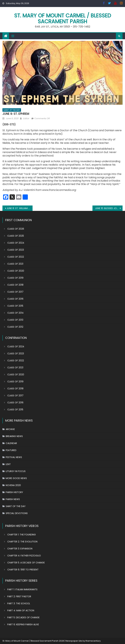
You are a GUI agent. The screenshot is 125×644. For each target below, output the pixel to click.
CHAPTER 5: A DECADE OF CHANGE (26, 563)
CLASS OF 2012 (15, 327)
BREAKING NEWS (14, 436)
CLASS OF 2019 (15, 278)
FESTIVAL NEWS (14, 457)
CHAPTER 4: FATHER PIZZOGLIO (24, 556)
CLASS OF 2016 (15, 299)
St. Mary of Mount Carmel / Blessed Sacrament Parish (63, 18)
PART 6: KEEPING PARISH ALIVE (23, 624)
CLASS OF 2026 (16, 229)
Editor (26, 118)
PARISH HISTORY (14, 492)
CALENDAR (11, 443)
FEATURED (11, 450)
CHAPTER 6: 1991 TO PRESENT (23, 570)
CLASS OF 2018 (15, 285)
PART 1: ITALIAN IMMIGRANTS (22, 589)
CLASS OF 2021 (15, 264)
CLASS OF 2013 (15, 320)
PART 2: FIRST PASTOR (19, 596)
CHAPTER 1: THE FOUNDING (22, 535)
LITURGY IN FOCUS (16, 471)
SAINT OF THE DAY (12, 110)
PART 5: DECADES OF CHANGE (23, 617)
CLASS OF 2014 (15, 313)
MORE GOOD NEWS (16, 478)
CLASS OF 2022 (16, 257)
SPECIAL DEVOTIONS (17, 513)
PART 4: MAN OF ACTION (21, 610)
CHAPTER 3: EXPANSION (20, 549)
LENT (8, 464)
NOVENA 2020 (13, 485)
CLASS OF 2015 (15, 306)
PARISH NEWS (13, 499)
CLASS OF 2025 (16, 236)
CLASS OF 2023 (16, 250)
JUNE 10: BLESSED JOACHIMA (109, 208)
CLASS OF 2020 (16, 271)
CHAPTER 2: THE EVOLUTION (22, 542)
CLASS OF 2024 (16, 243)
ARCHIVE (10, 429)
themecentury (93, 641)
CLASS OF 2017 (15, 292)
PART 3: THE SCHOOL (19, 603)
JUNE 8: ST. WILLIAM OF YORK (20, 208)
